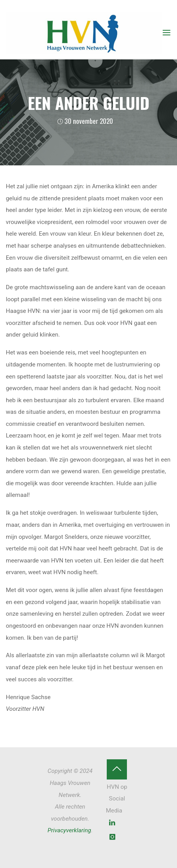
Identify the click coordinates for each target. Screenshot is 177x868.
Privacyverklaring (69, 830)
